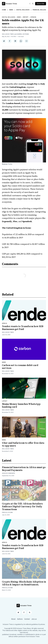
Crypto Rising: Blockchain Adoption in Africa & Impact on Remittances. (24, 583)
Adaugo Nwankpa (9, 473)
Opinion (33, 17)
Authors (20, 619)
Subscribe (41, 4)
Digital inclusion (9, 17)
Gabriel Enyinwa (23, 34)
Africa (4, 323)
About (13, 619)
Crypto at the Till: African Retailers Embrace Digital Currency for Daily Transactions (22, 507)
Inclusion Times (8, 34)
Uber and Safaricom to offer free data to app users (23, 444)
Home (4, 10)
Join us (34, 619)
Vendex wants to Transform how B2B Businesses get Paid (23, 328)
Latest (5, 401)
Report (26, 17)
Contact (27, 619)
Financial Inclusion (40, 10)
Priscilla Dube (7, 512)
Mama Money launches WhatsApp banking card (21, 406)
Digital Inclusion (23, 10)
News (11, 10)
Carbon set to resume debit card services (20, 367)
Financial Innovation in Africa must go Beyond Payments (24, 469)
